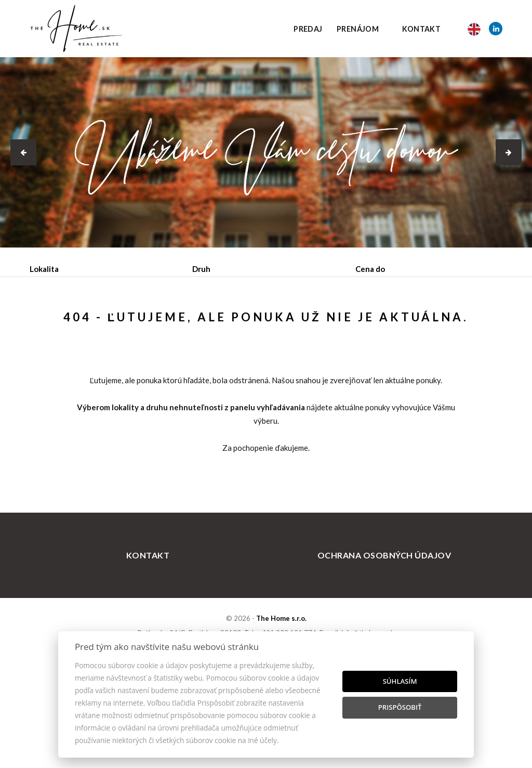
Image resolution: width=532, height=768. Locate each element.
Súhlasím (400, 681)
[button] (23, 152)
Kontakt (422, 29)
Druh (201, 269)
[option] (266, 152)
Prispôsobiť (400, 707)
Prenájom (358, 29)
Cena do (370, 269)
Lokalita (44, 269)
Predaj (308, 29)
